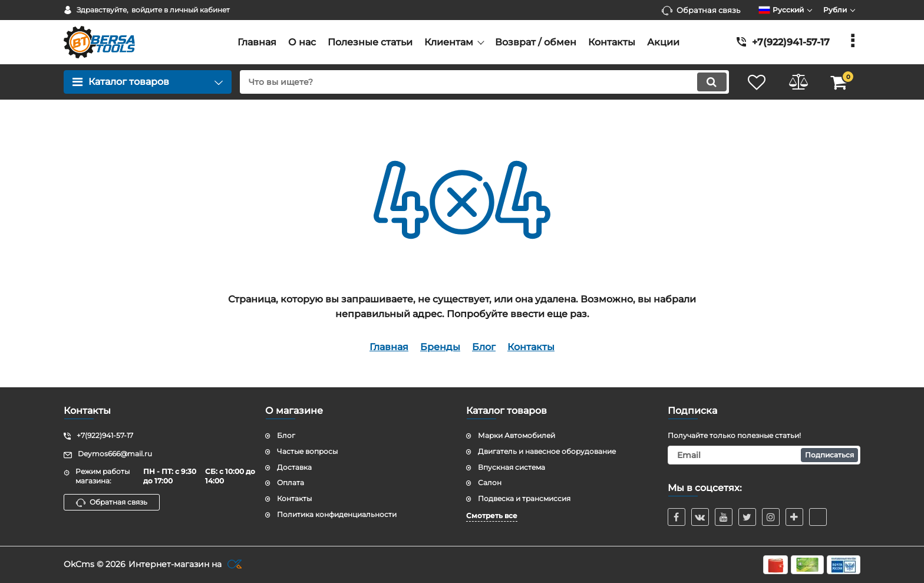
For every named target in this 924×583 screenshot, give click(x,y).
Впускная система (511, 467)
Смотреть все (492, 516)
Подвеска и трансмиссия (524, 498)
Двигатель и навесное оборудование (547, 451)
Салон (490, 482)
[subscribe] (764, 455)
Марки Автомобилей (517, 435)
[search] (484, 82)
